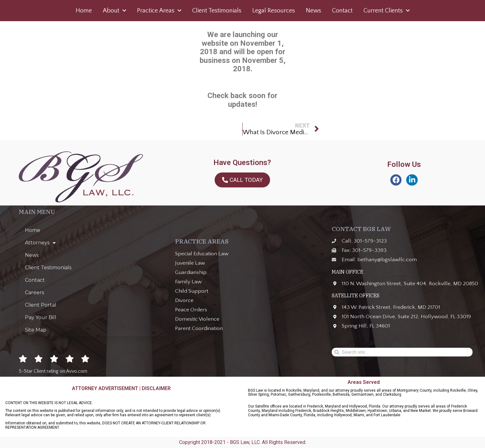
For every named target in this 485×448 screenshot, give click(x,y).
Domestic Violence (197, 319)
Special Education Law (202, 254)
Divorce (184, 300)
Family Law (188, 282)
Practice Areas (159, 11)
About (114, 11)
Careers (34, 292)
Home (84, 11)
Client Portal (41, 305)
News (314, 11)
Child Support (192, 291)
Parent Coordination (199, 328)
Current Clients (387, 11)
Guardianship (191, 272)
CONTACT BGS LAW (361, 229)
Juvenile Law (190, 263)
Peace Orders (191, 310)
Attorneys (40, 243)
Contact (342, 11)
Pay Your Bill (41, 317)
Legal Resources (274, 11)
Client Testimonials (217, 11)
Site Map (36, 330)
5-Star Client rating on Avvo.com (53, 371)
